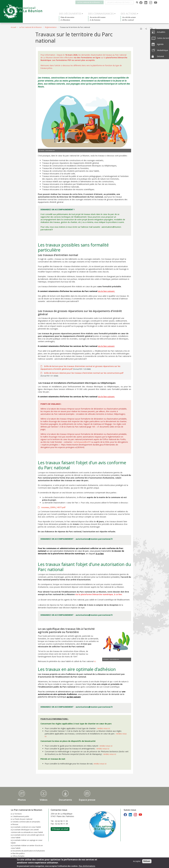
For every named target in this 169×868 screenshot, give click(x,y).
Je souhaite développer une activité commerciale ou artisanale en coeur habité (27, 831)
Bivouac (15, 824)
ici (95, 661)
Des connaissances (101, 14)
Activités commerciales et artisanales (26, 822)
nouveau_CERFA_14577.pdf (53, 507)
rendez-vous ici (104, 728)
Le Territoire (17, 814)
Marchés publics (18, 853)
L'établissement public (21, 816)
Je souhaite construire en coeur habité (27, 827)
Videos (44, 800)
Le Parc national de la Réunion (91, 2)
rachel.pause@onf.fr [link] (82, 442)
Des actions (129, 14)
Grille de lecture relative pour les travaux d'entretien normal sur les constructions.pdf (83, 373)
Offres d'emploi (18, 856)
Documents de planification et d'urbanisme (29, 851)
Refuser (147, 861)
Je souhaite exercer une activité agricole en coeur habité (28, 836)
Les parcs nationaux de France (121, 2)
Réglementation (51, 27)
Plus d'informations (87, 866)
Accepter (137, 861)
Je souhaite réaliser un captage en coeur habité (27, 842)
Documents (65, 800)
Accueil (13, 27)
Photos (22, 800)
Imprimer (141, 29)
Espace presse (87, 800)
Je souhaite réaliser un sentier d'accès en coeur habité (27, 847)
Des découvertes (70, 14)
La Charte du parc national (22, 819)
